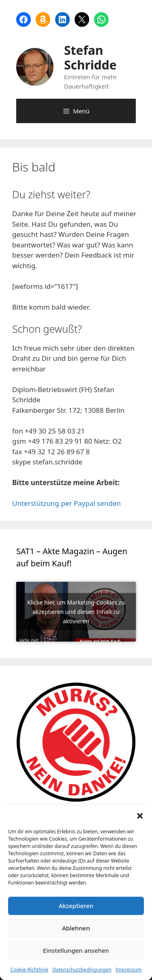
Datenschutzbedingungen (82, 970)
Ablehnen (76, 928)
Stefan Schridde (90, 57)
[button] (140, 816)
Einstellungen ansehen (76, 950)
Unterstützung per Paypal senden (66, 503)
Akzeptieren (76, 906)
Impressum (128, 970)
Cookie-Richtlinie (29, 970)
